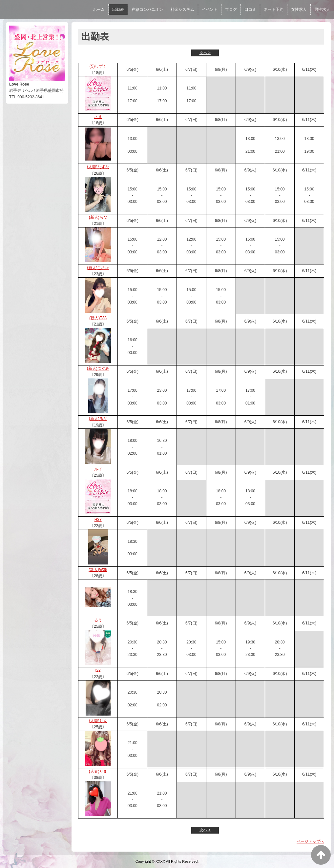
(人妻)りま (98, 771)
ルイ (98, 469)
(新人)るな (98, 419)
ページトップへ (310, 841)
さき (98, 117)
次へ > (205, 53)
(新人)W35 (98, 570)
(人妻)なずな (98, 167)
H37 (98, 520)
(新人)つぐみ (98, 368)
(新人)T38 (98, 318)
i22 (98, 670)
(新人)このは (98, 268)
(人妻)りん (98, 721)
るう (98, 620)
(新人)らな (98, 217)
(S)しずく (98, 66)
